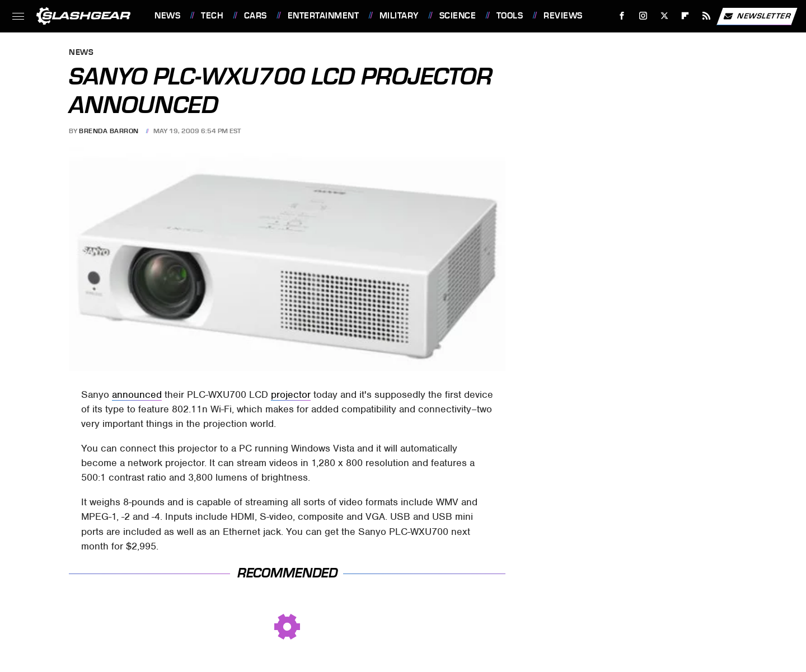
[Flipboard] (685, 16)
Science (458, 16)
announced (137, 394)
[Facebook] (622, 16)
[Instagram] (643, 16)
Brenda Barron (109, 131)
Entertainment (324, 16)
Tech (212, 16)
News (167, 16)
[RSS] (707, 16)
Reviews (563, 16)
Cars (256, 16)
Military (399, 16)
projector (291, 394)
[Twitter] (664, 16)
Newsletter (757, 16)
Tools (510, 16)
